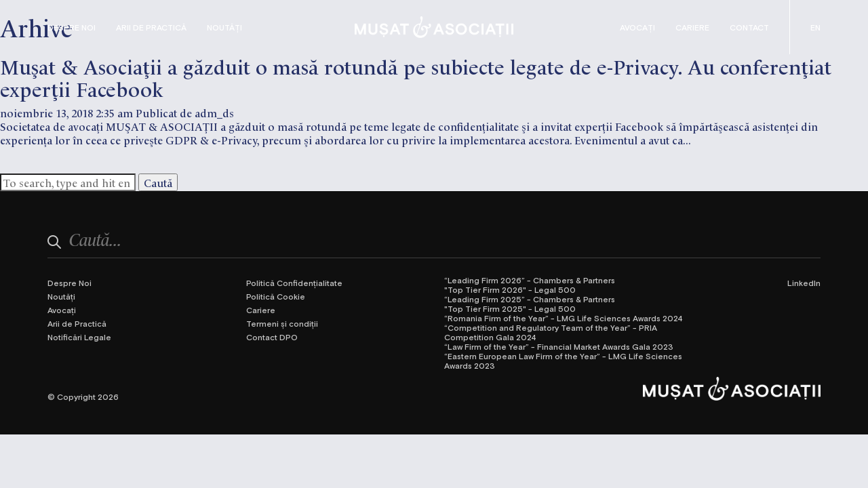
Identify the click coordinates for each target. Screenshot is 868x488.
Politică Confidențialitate (294, 283)
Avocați (637, 27)
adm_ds (214, 113)
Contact (749, 27)
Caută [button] (158, 182)
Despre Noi (72, 27)
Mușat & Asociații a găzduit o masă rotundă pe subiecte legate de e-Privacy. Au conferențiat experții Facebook (416, 77)
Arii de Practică (151, 27)
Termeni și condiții (282, 323)
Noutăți (224, 27)
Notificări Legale (79, 337)
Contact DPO (272, 337)
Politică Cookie (276, 296)
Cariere (692, 27)
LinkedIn (804, 283)
